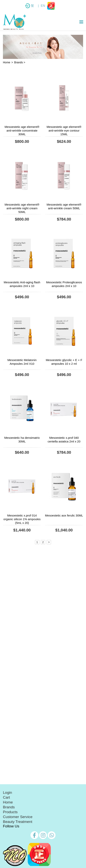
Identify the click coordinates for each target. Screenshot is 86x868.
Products (10, 812)
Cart (6, 797)
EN (43, 6)
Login (8, 793)
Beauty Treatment (18, 822)
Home (7, 62)
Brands (9, 807)
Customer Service (18, 817)
